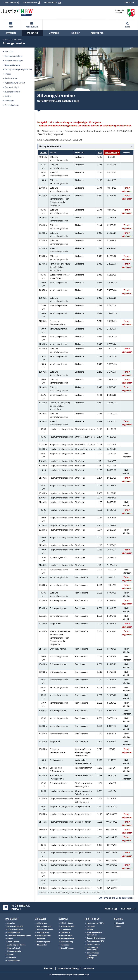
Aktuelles (9, 52)
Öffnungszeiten (66, 936)
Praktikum (9, 101)
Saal (100, 153)
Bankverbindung (67, 942)
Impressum (65, 945)
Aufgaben (54, 33)
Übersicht (120, 923)
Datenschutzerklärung (68, 968)
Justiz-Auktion (11, 78)
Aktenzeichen (111, 153)
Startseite (11, 33)
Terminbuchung (32, 27)
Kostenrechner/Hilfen (96, 923)
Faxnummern (66, 929)
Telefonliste (65, 932)
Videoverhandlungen (14, 61)
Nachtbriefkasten (67, 939)
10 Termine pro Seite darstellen (116, 898)
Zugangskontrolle (12, 92)
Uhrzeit (43, 153)
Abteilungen (42, 923)
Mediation (41, 939)
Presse (8, 74)
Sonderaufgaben (44, 942)
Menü (11, 27)
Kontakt (128, 3)
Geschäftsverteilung (45, 929)
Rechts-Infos (97, 33)
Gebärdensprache (30, 3)
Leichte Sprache (10, 3)
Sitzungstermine (12, 65)
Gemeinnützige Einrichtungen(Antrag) (93, 955)
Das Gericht (32, 33)
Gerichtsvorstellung (13, 56)
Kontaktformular (67, 948)
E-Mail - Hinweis (67, 923)
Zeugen (90, 929)
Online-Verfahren (94, 944)
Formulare (91, 926)
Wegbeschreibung (67, 926)
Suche (127, 27)
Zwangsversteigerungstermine (18, 69)
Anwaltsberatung (44, 936)
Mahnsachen (42, 945)
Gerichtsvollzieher (44, 926)
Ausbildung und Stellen (15, 83)
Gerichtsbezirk (43, 932)
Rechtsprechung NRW (95, 941)
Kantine (8, 96)
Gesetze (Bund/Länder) (96, 938)
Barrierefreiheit (51, 3)
